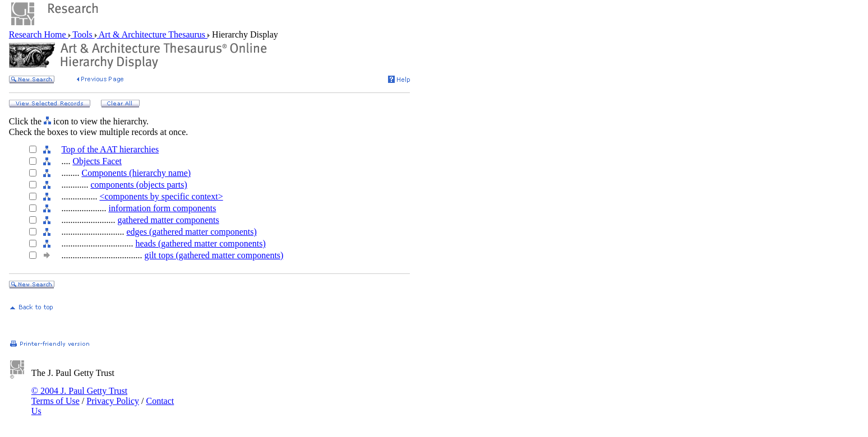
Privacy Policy (113, 401)
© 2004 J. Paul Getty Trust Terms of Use (79, 396)
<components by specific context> (161, 196)
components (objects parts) (138, 185)
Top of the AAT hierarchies (110, 149)
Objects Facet (97, 161)
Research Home (39, 34)
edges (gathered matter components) (191, 232)
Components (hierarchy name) (136, 173)
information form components (162, 208)
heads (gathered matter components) (200, 243)
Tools (83, 34)
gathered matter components (168, 220)
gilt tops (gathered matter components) (214, 255)
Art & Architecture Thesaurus (152, 34)
